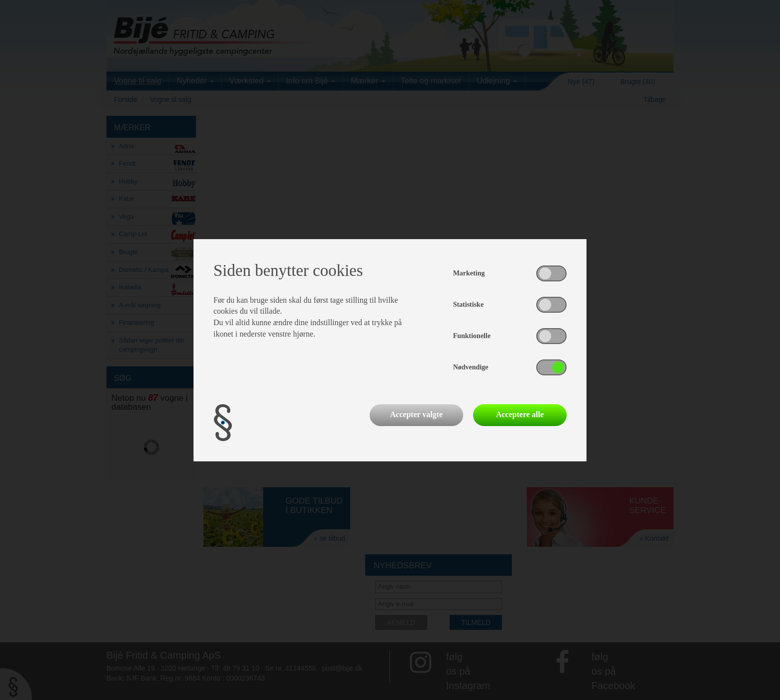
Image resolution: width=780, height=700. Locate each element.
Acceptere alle (520, 414)
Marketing (469, 273)
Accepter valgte (416, 414)
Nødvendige (471, 367)
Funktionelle (472, 336)
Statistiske (468, 305)
